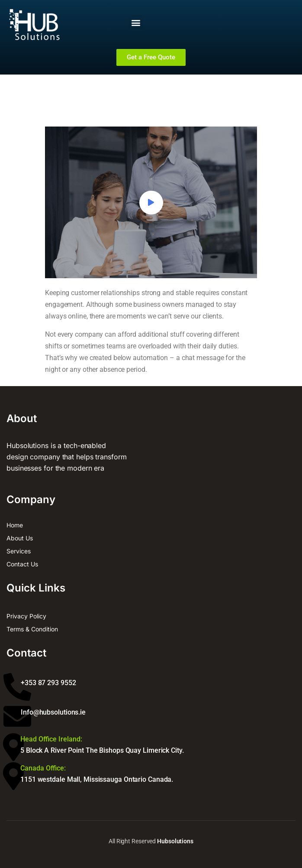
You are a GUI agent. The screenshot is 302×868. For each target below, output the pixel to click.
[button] (136, 22)
